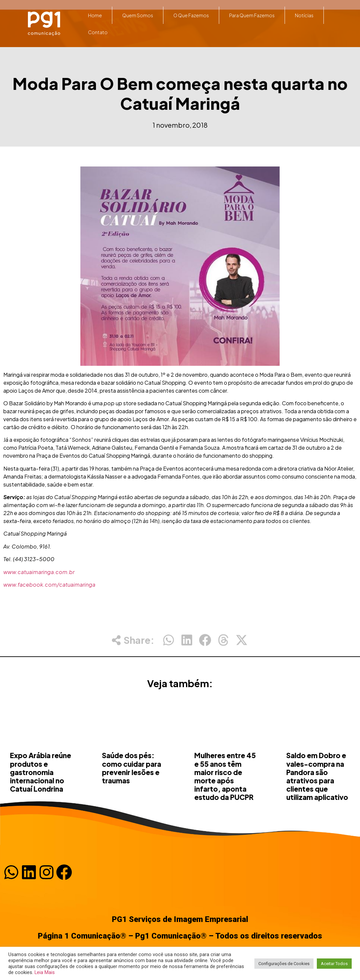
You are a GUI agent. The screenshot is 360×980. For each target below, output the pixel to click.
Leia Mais (45, 972)
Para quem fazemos (252, 15)
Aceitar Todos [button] (334, 964)
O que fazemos (191, 15)
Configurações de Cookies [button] (284, 964)
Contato (98, 32)
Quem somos (138, 15)
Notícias (304, 15)
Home (95, 15)
